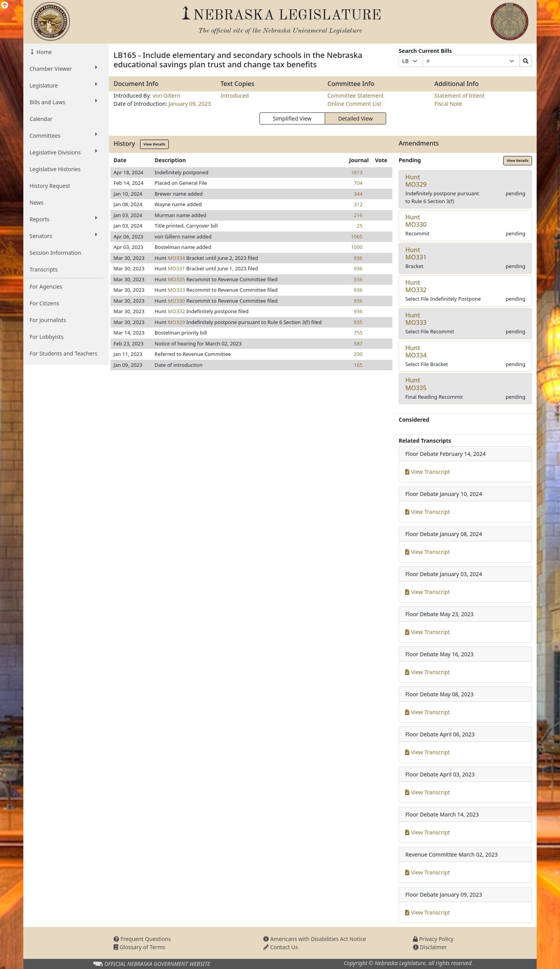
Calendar (41, 119)
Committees (63, 135)
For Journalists (48, 320)
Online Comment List (354, 104)
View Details (154, 144)
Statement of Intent (459, 95)
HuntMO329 (416, 181)
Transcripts (44, 269)
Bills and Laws (63, 102)
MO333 (176, 290)
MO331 (176, 268)
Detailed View (356, 118)
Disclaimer (430, 947)
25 (360, 226)
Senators (63, 236)
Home (43, 52)
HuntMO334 (416, 351)
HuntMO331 (416, 253)
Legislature (63, 85)
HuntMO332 (416, 286)
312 (358, 204)
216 (358, 215)
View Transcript (428, 472)
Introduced (235, 95)
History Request (50, 186)
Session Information (55, 253)
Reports (63, 219)
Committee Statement (356, 95)
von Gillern (166, 95)
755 (358, 333)
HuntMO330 (416, 221)
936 (358, 258)
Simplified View (292, 118)
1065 (357, 237)
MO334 (176, 258)
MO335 (176, 279)
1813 (357, 172)
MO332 (176, 311)
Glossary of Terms (139, 947)
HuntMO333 (416, 319)
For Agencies (46, 286)
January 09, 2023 (190, 104)
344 (358, 194)
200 (358, 354)
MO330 (176, 301)
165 (358, 365)
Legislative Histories (55, 169)
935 (358, 322)
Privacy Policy (433, 939)
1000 (357, 247)
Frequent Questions (142, 939)
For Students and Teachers (63, 353)
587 (358, 343)
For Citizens (44, 303)
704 (358, 183)
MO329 (176, 322)
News (37, 202)
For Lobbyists (46, 337)
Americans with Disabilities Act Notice (315, 939)
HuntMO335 (416, 384)
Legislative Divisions (63, 152)
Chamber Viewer (63, 68)
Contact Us (281, 947)
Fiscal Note (448, 104)
